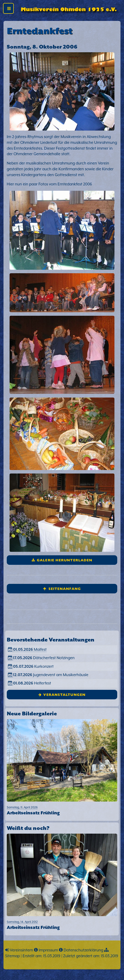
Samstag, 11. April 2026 (62, 811)
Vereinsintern (21, 950)
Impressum (48, 950)
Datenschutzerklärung (83, 950)
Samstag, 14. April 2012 (62, 925)
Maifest (30, 649)
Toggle (10, 10)
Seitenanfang (65, 588)
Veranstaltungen (64, 694)
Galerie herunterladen (65, 560)
